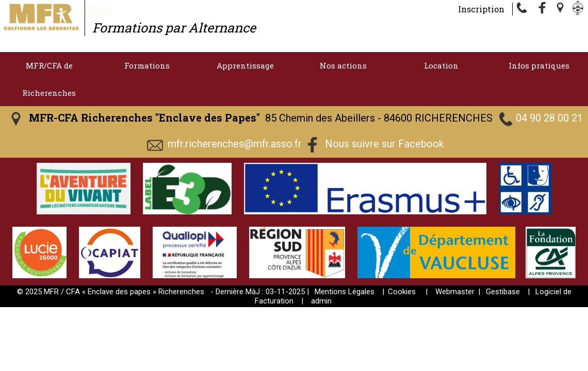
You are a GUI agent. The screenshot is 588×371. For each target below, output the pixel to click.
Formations (147, 65)
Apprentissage (245, 65)
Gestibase (503, 292)
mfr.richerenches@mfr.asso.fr (235, 144)
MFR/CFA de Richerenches (49, 79)
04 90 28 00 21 (549, 118)
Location (441, 65)
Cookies (402, 292)
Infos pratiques (539, 65)
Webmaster (455, 292)
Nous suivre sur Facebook (385, 144)
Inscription (481, 9)
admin (321, 301)
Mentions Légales (345, 292)
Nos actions (343, 65)
